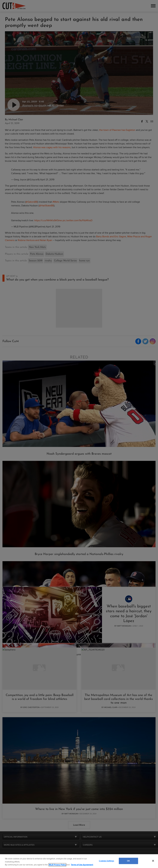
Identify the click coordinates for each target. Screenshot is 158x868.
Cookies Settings (106, 861)
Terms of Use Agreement (82, 865)
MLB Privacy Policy (57, 865)
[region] (79, 861)
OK (128, 861)
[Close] (153, 861)
